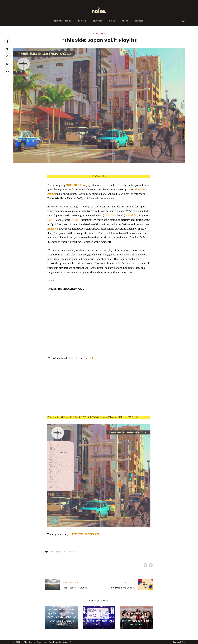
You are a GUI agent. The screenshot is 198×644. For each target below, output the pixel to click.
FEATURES (98, 21)
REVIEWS (82, 21)
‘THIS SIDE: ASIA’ (76, 185)
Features (100, 33)
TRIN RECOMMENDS (63, 21)
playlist (59, 552)
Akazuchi (53, 229)
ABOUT (125, 21)
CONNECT (139, 21)
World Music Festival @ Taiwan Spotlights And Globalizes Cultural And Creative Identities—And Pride (99, 617)
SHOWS (112, 21)
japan (53, 552)
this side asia (70, 552)
